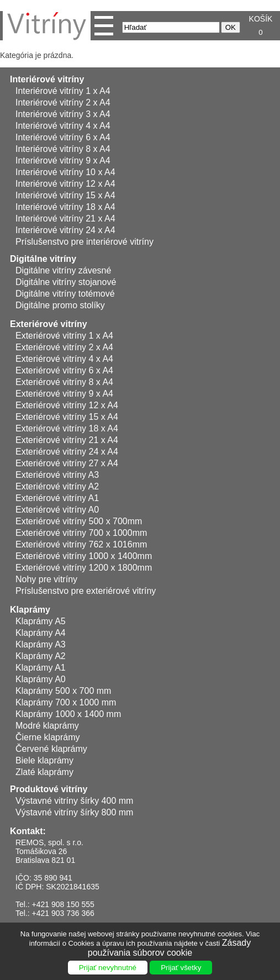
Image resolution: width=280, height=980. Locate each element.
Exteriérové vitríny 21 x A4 (67, 440)
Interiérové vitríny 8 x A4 (63, 149)
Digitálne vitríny (43, 259)
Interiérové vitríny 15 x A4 (65, 195)
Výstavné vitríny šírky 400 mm (74, 801)
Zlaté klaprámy (44, 772)
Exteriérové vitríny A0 (57, 510)
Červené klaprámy (51, 749)
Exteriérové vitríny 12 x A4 (67, 405)
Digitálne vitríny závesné (63, 270)
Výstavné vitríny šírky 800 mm (74, 812)
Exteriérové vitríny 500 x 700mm (79, 521)
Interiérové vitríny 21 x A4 (65, 218)
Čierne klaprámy (47, 737)
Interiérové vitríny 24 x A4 (65, 230)
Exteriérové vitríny (49, 324)
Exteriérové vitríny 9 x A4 (64, 394)
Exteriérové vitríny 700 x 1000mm (81, 533)
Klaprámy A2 (41, 656)
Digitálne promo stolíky (60, 305)
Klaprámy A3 (41, 644)
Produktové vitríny (49, 789)
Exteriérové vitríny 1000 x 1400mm (84, 556)
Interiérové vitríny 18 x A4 (65, 207)
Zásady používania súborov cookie (169, 948)
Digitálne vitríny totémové (65, 294)
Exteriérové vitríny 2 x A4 (64, 347)
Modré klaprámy (47, 726)
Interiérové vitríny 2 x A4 (63, 102)
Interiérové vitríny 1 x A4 (63, 91)
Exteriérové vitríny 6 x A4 (64, 370)
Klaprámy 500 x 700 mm (63, 691)
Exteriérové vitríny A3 (57, 475)
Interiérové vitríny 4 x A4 (63, 126)
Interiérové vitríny (47, 79)
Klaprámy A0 (41, 679)
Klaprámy (30, 610)
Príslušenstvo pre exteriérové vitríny (86, 591)
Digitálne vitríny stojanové (66, 282)
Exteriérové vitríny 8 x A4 (64, 382)
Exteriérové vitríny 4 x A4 (64, 359)
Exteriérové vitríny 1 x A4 (64, 336)
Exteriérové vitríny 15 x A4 (67, 417)
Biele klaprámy (44, 760)
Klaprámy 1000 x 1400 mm (68, 714)
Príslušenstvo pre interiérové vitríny (84, 242)
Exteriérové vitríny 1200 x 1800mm (84, 568)
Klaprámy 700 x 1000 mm (66, 702)
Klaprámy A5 (41, 621)
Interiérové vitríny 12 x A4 (65, 184)
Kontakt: (28, 831)
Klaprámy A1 (41, 668)
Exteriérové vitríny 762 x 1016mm (81, 544)
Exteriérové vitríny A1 (57, 498)
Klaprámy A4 (41, 633)
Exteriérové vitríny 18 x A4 (67, 428)
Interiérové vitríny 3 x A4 (63, 114)
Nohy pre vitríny (46, 579)
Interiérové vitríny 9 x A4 (63, 160)
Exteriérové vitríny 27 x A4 (67, 463)
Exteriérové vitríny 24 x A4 (67, 452)
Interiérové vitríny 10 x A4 (65, 172)
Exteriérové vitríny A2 (57, 486)
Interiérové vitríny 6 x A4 (63, 137)
